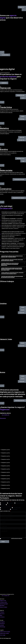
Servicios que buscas (5, 502)
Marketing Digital (19, 503)
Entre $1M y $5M (17, 508)
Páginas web (5, 88)
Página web (4, 503)
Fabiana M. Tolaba (6, 339)
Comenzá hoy (6, 189)
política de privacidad (17, 538)
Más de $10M (14, 509)
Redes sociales (6, 170)
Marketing (4, 128)
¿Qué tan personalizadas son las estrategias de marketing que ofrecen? (12, 277)
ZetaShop (3, 303)
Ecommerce (11, 503)
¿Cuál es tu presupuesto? (6, 506)
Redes (9, 505)
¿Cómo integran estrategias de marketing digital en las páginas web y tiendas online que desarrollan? (12, 269)
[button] (13, 256)
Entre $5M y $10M (5, 509)
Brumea (3, 372)
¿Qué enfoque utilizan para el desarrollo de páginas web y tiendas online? (12, 256)
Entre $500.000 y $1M (6, 508)
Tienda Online (6, 107)
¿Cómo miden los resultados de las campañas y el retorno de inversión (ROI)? (12, 273)
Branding (4, 149)
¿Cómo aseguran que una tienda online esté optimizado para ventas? (12, 260)
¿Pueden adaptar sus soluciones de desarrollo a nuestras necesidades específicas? (10, 264)
